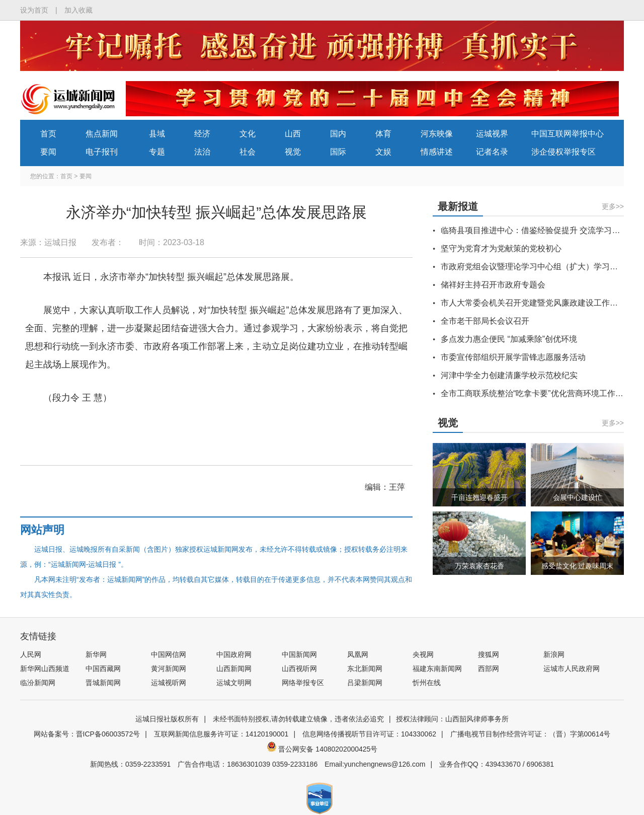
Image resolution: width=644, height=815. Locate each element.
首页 (48, 134)
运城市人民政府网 (572, 669)
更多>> (613, 206)
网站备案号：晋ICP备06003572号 (87, 734)
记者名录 (492, 152)
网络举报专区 (303, 683)
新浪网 (554, 654)
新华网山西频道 (45, 669)
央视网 (423, 654)
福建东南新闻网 (437, 669)
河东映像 (437, 134)
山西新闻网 (234, 669)
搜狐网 (489, 654)
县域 (157, 134)
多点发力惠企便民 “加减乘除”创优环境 (509, 339)
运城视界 (492, 134)
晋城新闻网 (103, 683)
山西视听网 (299, 669)
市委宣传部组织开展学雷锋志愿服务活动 (513, 357)
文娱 (383, 152)
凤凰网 (358, 654)
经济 (202, 134)
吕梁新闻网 (365, 683)
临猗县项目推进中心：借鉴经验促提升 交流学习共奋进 (538, 230)
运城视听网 (169, 683)
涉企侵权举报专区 (563, 152)
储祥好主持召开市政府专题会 (493, 285)
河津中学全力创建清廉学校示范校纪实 (509, 375)
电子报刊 (102, 152)
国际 (338, 152)
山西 (293, 134)
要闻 (48, 152)
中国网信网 (169, 654)
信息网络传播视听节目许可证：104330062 (369, 734)
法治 (202, 152)
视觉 (293, 152)
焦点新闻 (102, 134)
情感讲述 (437, 152)
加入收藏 (78, 10)
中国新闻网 (299, 654)
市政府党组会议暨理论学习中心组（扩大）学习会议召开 (541, 267)
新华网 (96, 654)
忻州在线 (427, 683)
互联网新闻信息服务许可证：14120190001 (221, 734)
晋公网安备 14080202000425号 (322, 749)
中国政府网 (234, 654)
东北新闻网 (365, 669)
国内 (338, 134)
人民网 (31, 654)
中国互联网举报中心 (568, 134)
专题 (157, 152)
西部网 (489, 669)
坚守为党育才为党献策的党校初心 (501, 248)
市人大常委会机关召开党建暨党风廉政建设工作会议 (533, 303)
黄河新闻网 (169, 669)
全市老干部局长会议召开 (485, 321)
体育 (383, 134)
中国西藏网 (103, 669)
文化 (248, 134)
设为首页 (34, 10)
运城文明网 (234, 683)
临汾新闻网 (38, 683)
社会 (248, 152)
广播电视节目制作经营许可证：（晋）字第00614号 (531, 734)
